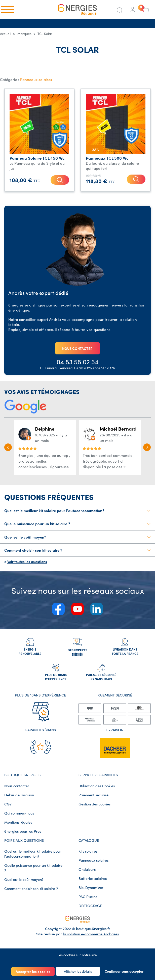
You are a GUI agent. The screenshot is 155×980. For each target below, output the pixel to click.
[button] (8, 449)
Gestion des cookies (94, 808)
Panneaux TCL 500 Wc (107, 158)
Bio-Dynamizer (91, 892)
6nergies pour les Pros (23, 836)
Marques (24, 34)
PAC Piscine (88, 901)
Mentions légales (18, 827)
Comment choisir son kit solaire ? (31, 893)
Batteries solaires (93, 883)
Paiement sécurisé (93, 799)
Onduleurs (87, 874)
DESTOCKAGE (90, 910)
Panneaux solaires (36, 79)
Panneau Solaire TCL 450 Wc (37, 158)
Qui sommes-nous (19, 818)
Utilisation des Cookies (97, 790)
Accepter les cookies (33, 971)
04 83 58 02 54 (77, 363)
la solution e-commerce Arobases (91, 938)
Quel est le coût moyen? (24, 884)
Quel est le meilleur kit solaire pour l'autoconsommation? (33, 858)
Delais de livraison (19, 799)
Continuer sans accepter (124, 971)
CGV (8, 808)
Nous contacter (17, 790)
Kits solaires (88, 856)
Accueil (6, 34)
